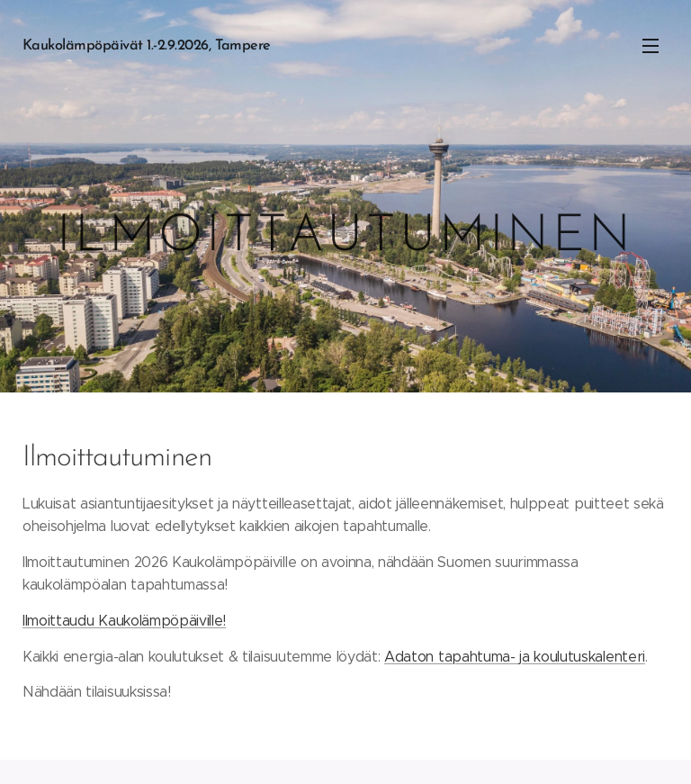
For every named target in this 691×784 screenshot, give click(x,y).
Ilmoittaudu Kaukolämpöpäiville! (124, 620)
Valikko (651, 46)
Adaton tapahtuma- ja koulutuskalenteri (515, 656)
